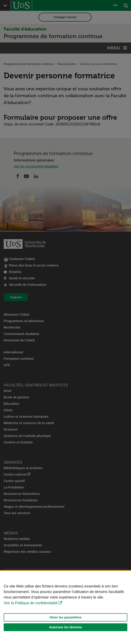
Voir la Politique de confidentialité (31, 603)
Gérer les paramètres (65, 617)
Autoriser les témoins (65, 627)
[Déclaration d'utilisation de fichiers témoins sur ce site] (65, 607)
